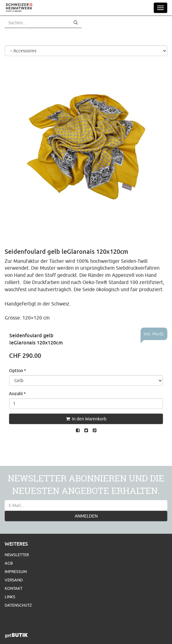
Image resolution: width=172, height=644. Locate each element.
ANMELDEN (86, 516)
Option (18, 370)
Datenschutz (18, 605)
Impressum (16, 571)
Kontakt (14, 588)
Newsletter (17, 555)
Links (10, 597)
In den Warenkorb (86, 419)
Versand (14, 580)
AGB (9, 563)
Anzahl (17, 393)
